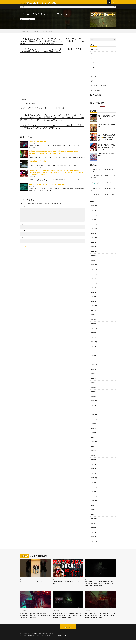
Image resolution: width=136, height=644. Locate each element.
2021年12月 (95, 297)
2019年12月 (95, 405)
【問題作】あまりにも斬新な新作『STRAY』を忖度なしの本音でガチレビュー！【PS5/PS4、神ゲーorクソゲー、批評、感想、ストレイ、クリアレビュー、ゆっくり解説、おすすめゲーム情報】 (56, 174)
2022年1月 (94, 292)
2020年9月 (94, 364)
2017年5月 (94, 481)
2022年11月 (95, 247)
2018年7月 (94, 445)
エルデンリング (95, 73)
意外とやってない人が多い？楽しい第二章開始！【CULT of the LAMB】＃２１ (107, 118)
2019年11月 (95, 409)
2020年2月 (94, 396)
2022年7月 (94, 265)
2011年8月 (94, 539)
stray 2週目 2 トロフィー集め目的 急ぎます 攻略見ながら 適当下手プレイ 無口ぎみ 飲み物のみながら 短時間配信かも (68, 618)
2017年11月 (95, 467)
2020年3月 (94, 391)
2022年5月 (94, 274)
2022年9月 (94, 256)
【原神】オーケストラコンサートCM (101, 171)
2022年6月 (94, 270)
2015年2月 (94, 512)
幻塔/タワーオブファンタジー (99, 87)
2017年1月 (94, 490)
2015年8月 (94, 508)
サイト (22, 240)
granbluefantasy (96, 64)
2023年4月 (94, 225)
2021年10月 (95, 306)
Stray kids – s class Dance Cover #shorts (35, 580)
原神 (92, 82)
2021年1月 (94, 346)
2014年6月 (94, 521)
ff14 (92, 60)
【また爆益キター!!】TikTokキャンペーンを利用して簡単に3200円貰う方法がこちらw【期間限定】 (52, 52)
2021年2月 (94, 342)
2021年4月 (94, 333)
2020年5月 (94, 382)
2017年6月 (94, 476)
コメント (23, 208)
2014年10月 (95, 517)
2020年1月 (94, 400)
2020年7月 (94, 373)
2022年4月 (94, 279)
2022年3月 (94, 283)
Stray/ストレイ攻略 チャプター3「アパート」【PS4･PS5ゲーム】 (50, 186)
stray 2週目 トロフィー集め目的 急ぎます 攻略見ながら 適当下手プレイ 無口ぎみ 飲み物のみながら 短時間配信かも (100, 618)
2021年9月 (94, 310)
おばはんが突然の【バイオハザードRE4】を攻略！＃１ (68, 581)
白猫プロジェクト (96, 91)
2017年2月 (94, 485)
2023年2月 (94, 234)
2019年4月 (94, 427)
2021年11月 (95, 301)
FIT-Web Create (51, 640)
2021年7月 (94, 319)
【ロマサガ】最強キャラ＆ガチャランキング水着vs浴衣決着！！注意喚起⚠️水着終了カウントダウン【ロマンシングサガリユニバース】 (107, 139)
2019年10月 (95, 414)
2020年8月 (94, 369)
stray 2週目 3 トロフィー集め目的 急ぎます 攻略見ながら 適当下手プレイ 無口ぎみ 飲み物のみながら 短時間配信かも (36, 618)
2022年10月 (95, 252)
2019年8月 (94, 418)
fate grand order (96, 55)
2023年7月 (94, 211)
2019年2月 (94, 436)
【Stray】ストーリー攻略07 (38, 163)
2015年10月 (95, 499)
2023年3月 (94, 229)
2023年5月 (94, 220)
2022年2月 (94, 288)
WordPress (67, 640)
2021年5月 (94, 328)
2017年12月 (95, 463)
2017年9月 (94, 472)
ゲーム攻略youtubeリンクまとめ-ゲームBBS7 (43, 638)
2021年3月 (94, 337)
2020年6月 (94, 378)
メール (23, 233)
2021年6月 (94, 324)
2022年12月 (95, 243)
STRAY (32, 21)
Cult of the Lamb (96, 51)
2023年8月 (94, 207)
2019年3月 (94, 432)
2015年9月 (94, 503)
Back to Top (68, 632)
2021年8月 (94, 315)
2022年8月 (94, 261)
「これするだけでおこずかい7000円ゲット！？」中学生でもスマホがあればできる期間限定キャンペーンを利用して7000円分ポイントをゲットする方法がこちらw (52, 43)
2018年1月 (94, 458)
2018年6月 (94, 449)
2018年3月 (94, 454)
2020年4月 (94, 387)
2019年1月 (94, 440)
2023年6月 (94, 216)
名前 (22, 226)
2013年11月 (95, 530)
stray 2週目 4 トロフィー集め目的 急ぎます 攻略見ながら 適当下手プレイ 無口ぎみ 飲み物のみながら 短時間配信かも (100, 583)
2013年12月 (95, 526)
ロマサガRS (94, 78)
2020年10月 (95, 360)
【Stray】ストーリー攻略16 (38, 143)
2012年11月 (95, 535)
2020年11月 (95, 355)
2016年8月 (94, 494)
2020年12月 (95, 351)
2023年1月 (94, 238)
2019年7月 (94, 423)
